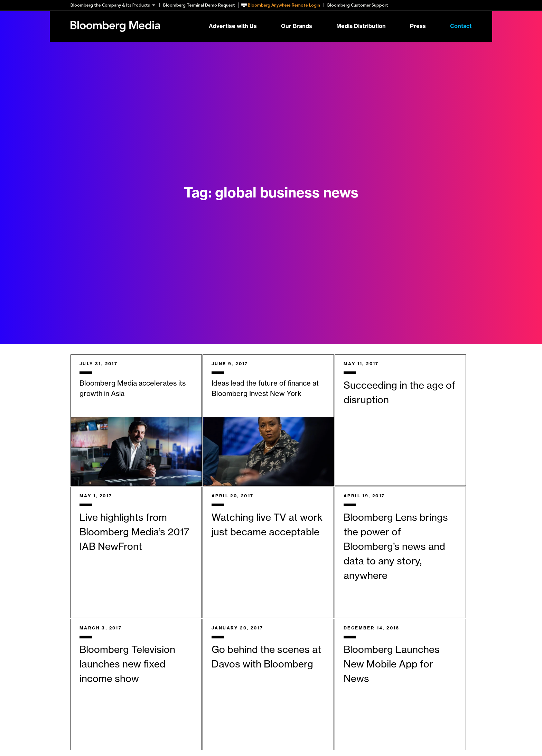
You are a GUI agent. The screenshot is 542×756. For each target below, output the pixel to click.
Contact (461, 26)
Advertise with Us (233, 26)
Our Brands (297, 26)
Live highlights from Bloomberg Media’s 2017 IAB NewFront (134, 532)
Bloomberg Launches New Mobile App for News (392, 664)
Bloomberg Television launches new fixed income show (127, 664)
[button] (115, 5)
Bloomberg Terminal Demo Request (199, 5)
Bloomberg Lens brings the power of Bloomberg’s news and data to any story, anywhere (396, 547)
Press (418, 26)
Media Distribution (361, 26)
